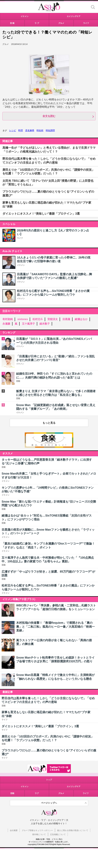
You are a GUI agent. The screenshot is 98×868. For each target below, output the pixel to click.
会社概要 (14, 830)
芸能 (12, 793)
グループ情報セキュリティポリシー (37, 830)
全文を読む (49, 116)
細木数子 (45, 324)
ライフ (20, 238)
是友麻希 (30, 130)
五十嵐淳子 (28, 324)
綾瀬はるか (81, 319)
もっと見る (49, 423)
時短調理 (50, 130)
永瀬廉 (6, 324)
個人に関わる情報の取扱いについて (73, 830)
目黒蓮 (66, 319)
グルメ (61, 793)
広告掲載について (58, 834)
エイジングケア (74, 787)
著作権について (39, 834)
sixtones (23, 319)
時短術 (40, 130)
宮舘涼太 (53, 319)
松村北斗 (38, 319)
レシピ (13, 130)
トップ (49, 780)
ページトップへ (49, 803)
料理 (21, 130)
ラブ (37, 793)
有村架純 (8, 319)
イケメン (21, 265)
